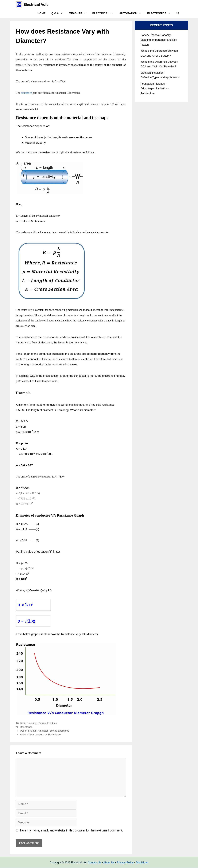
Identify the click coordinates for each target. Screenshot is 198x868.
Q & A (59, 13)
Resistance (26, 727)
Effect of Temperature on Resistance (40, 735)
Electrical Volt (36, 4)
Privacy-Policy (125, 863)
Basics (42, 723)
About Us (109, 863)
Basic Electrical (29, 723)
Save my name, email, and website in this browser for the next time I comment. (71, 830)
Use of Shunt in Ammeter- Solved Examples (45, 731)
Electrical (104, 13)
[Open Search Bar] (178, 13)
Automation (132, 13)
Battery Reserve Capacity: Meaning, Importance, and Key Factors (159, 40)
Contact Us (95, 863)
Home (42, 13)
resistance (26, 93)
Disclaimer (142, 863)
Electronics (160, 13)
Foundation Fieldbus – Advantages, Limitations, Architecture (155, 89)
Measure (79, 13)
